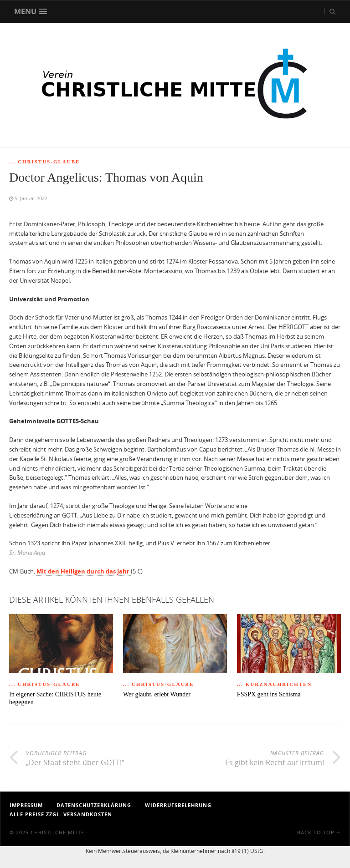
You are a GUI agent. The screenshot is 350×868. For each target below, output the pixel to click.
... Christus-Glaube (44, 162)
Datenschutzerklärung (94, 805)
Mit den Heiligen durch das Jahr (84, 571)
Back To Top (319, 832)
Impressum (26, 805)
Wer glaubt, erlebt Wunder (157, 694)
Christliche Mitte (57, 832)
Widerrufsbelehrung (178, 805)
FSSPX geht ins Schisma (269, 694)
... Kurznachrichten (275, 684)
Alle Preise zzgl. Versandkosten (61, 814)
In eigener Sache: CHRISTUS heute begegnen (55, 698)
